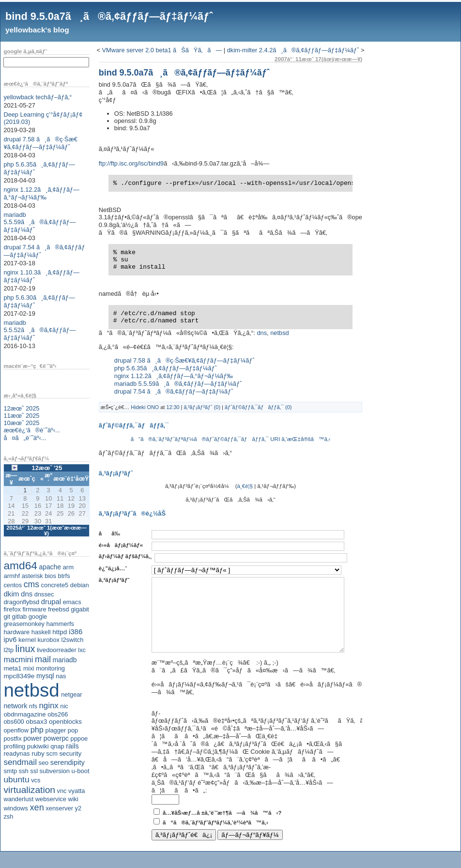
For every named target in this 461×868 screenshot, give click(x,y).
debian (80, 585)
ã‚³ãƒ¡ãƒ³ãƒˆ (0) (202, 407)
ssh (24, 771)
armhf (12, 576)
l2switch (73, 640)
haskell (41, 632)
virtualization (29, 790)
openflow (16, 730)
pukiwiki (38, 746)
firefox (12, 609)
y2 (78, 808)
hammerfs (60, 624)
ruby (38, 754)
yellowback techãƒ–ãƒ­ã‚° (38, 97)
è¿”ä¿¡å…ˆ (113, 568)
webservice (51, 799)
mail (43, 659)
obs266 (58, 714)
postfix (12, 739)
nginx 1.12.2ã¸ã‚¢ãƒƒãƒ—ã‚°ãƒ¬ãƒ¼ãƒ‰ (41, 193)
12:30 (173, 407)
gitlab (20, 617)
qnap (57, 746)
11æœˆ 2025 (21, 416)
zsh (8, 816)
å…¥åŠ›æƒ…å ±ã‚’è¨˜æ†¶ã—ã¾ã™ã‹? (222, 827)
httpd (60, 632)
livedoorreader (57, 650)
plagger (56, 730)
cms (31, 584)
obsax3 (36, 722)
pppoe (79, 739)
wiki (73, 799)
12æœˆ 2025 (21, 408)
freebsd (59, 609)
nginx (48, 706)
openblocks (65, 722)
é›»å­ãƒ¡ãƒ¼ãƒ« (121, 545)
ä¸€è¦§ (245, 486)
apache (50, 567)
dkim (11, 594)
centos (13, 585)
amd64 (20, 565)
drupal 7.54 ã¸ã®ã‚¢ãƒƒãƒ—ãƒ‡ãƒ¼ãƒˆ (174, 391)
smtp (10, 771)
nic (64, 706)
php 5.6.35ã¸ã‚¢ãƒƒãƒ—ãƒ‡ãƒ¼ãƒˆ (166, 368)
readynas (16, 754)
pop (73, 730)
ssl (34, 771)
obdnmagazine (24, 714)
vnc (62, 791)
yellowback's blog (37, 30)
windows (16, 808)
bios (50, 576)
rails (72, 746)
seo (44, 763)
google (38, 617)
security (70, 754)
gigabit (80, 609)
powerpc (56, 738)
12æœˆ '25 (47, 468)
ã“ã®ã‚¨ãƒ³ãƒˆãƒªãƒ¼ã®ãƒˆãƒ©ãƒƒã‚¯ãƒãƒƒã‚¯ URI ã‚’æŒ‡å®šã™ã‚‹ (231, 439)
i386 (76, 632)
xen (37, 807)
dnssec (44, 594)
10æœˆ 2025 (21, 423)
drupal (51, 602)
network (15, 706)
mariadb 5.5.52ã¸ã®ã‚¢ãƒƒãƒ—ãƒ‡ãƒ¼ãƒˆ (39, 330)
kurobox (48, 640)
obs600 (14, 722)
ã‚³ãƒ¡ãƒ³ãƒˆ (114, 580)
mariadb (65, 660)
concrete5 (55, 585)
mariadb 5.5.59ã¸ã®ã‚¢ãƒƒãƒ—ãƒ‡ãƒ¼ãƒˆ (39, 222)
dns (27, 594)
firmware (34, 609)
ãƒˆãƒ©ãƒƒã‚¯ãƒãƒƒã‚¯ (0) (258, 407)
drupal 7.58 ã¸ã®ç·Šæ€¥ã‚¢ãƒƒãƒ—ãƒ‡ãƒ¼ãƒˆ (40, 143)
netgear (71, 694)
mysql (45, 676)
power (32, 738)
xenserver (59, 808)
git (7, 617)
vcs (36, 780)
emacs (72, 602)
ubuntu (16, 779)
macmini (18, 659)
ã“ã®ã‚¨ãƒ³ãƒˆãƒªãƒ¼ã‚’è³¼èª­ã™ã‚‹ (215, 837)
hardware (16, 632)
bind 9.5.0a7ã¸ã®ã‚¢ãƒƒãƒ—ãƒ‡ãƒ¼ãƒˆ (109, 16)
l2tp (8, 650)
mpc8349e (19, 676)
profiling (14, 746)
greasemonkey (24, 624)
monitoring (50, 668)
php (37, 730)
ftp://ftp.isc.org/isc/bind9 (131, 163)
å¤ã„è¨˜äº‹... (25, 438)
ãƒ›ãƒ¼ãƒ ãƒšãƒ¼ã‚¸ (125, 556)
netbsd (31, 690)
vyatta (77, 791)
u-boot (81, 771)
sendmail (20, 762)
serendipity (68, 762)
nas (61, 676)
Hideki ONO (145, 407)
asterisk (32, 576)
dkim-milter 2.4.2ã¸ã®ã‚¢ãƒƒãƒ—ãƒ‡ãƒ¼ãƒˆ (293, 50)
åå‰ (112, 533)
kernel (27, 640)
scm (52, 754)
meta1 (12, 668)
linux (25, 649)
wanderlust (18, 799)
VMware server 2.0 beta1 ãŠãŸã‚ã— (162, 50)
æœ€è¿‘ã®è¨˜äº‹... (32, 430)
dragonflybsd (21, 602)
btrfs (64, 576)
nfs (33, 706)
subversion (55, 771)
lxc (82, 650)
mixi (29, 668)
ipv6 (10, 640)
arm (68, 567)
